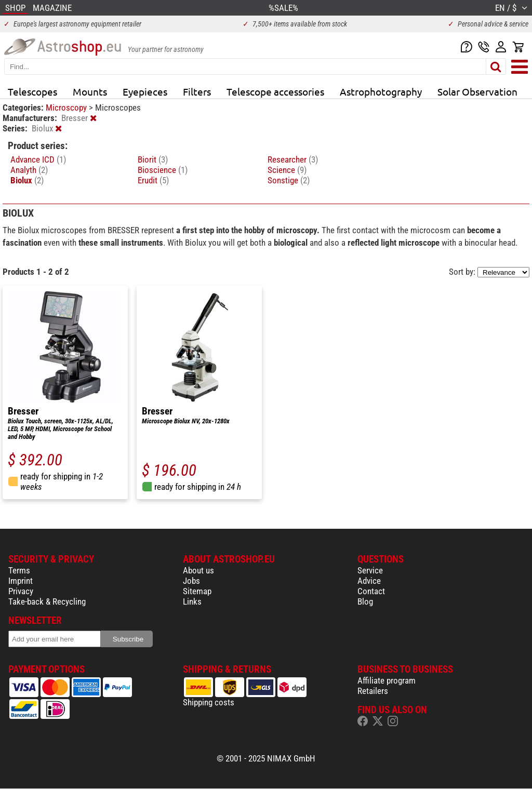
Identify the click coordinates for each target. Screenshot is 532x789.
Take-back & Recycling (47, 601)
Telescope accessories (275, 91)
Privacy (21, 591)
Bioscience (163, 170)
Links (192, 601)
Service (370, 570)
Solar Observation (477, 91)
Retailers (373, 691)
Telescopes (32, 91)
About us (198, 570)
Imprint (21, 581)
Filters (197, 91)
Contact (371, 591)
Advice (369, 581)
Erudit (153, 180)
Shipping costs (209, 702)
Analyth (29, 170)
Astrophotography (381, 91)
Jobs (191, 581)
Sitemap (197, 591)
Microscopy (67, 108)
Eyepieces (145, 91)
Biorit (153, 159)
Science (287, 170)
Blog (365, 601)
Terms (19, 570)
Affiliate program (387, 680)
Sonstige (289, 180)
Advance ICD (38, 159)
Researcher (293, 159)
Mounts (90, 91)
